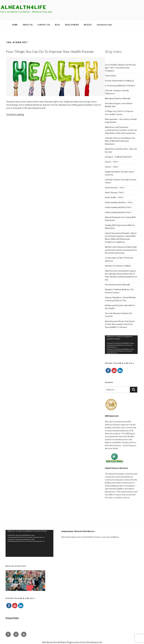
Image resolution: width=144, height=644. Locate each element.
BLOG (57, 25)
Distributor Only (104, 25)
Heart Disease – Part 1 (115, 188)
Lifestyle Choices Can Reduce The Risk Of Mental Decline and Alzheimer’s (120, 141)
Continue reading (15, 114)
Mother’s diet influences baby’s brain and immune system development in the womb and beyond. (121, 250)
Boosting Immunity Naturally (117, 285)
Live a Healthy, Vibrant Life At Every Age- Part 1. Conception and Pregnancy (120, 68)
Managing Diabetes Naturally (118, 98)
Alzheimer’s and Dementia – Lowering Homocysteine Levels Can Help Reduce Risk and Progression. (121, 130)
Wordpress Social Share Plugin (58, 642)
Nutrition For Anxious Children (118, 266)
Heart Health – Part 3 (114, 197)
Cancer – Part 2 (112, 167)
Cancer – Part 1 (112, 162)
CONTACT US (44, 25)
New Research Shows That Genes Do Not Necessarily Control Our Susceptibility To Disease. (120, 324)
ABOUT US (28, 25)
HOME (15, 25)
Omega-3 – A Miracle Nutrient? (119, 157)
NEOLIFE (88, 25)
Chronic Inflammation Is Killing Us (119, 81)
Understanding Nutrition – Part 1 (119, 202)
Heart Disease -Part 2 (114, 192)
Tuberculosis (111, 76)
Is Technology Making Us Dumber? (120, 86)
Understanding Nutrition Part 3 (118, 212)
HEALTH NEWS (72, 25)
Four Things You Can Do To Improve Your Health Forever (50, 52)
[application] (121, 345)
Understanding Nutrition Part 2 (118, 207)
